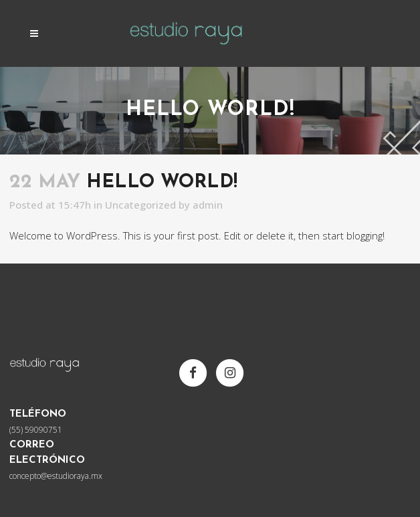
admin (208, 205)
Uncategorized (140, 205)
